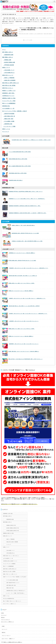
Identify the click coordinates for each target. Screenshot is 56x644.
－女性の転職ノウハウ (9, 70)
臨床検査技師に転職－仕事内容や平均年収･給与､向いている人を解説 (25, 233)
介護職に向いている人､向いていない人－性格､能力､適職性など (21, 336)
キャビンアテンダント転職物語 (9, 564)
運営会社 (3, 617)
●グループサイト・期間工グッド (10, 604)
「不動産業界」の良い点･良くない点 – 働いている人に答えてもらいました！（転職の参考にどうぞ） (28, 268)
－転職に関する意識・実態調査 (12, 542)
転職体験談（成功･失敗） (9, 93)
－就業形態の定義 (8, 124)
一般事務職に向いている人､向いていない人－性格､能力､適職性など (22, 253)
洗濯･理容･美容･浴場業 (24, 34)
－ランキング (8, 544)
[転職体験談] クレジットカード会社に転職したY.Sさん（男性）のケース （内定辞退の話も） (27, 199)
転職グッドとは (6, 129)
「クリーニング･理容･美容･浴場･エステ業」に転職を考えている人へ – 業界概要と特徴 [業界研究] (36, 29)
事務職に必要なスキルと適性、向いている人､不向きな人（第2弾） (22, 329)
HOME (2, 613)
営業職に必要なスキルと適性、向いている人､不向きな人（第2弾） (22, 283)
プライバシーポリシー (5, 620)
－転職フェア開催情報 (9, 78)
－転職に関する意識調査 (9, 80)
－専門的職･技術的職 (9, 65)
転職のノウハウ (6, 67)
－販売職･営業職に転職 (9, 62)
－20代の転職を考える (9, 73)
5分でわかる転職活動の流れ (9, 599)
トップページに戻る (29, 40)
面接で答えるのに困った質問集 (9, 572)
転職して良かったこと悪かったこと (10, 574)
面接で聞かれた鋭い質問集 (9, 85)
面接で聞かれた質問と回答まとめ (10, 83)
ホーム (4, 50)
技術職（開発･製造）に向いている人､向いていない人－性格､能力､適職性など (24, 351)
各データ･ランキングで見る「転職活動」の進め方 (15, 111)
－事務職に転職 (7, 60)
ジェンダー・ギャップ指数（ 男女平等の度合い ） (16, 593)
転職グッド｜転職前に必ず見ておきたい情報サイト (13, 642)
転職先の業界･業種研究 (48, 34)
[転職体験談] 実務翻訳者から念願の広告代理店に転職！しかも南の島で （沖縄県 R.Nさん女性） (28, 213)
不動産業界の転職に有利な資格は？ (16, 180)
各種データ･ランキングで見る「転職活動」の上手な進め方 (15, 577)
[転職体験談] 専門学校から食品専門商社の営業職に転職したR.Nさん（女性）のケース (26, 192)
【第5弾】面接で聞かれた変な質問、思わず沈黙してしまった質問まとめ (23, 276)
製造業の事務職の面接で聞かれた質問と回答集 (18, 159)
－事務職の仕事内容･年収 (11, 525)
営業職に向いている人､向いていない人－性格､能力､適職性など (21, 291)
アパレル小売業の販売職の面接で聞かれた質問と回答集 (20, 152)
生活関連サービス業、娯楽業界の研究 (36, 34)
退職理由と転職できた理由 (9, 98)
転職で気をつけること (8, 88)
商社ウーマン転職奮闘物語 (9, 103)
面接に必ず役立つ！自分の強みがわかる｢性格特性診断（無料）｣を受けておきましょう (25, 359)
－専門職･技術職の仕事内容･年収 (12, 531)
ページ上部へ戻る (54, 642)
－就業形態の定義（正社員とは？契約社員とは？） (16, 591)
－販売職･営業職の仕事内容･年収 (12, 528)
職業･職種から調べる (7, 57)
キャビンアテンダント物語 (9, 101)
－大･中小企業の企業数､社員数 (12, 580)
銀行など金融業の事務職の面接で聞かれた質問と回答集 (20, 166)
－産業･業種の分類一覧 (9, 116)
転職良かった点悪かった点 (9, 91)
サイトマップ (6, 132)
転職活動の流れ (6, 106)
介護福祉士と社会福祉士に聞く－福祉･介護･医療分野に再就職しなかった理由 (27, 241)
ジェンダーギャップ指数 (9, 126)
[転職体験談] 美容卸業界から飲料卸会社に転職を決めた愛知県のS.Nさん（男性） (25, 206)
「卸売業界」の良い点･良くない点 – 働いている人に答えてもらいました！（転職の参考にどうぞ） (28, 314)
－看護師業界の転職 (8, 55)
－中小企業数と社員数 (9, 121)
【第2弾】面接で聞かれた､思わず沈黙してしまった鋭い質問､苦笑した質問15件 (24, 306)
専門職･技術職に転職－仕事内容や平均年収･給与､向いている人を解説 (22, 261)
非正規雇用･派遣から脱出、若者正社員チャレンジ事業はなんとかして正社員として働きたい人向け (31, 140)
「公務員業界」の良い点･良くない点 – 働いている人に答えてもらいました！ (24, 321)
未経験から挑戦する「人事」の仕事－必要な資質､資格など (23, 225)
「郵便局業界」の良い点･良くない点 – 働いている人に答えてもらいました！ (24, 344)
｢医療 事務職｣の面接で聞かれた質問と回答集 (18, 173)
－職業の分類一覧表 (8, 119)
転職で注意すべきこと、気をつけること (11, 556)
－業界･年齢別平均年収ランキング (12, 583)
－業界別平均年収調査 (9, 114)
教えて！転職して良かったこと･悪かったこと (12, 601)
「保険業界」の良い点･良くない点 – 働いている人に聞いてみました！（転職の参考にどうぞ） (27, 298)
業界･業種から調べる (7, 52)
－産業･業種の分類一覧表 (11, 585)
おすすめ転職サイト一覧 (8, 108)
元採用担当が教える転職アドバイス (10, 561)
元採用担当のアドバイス (8, 96)
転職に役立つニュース (8, 75)
